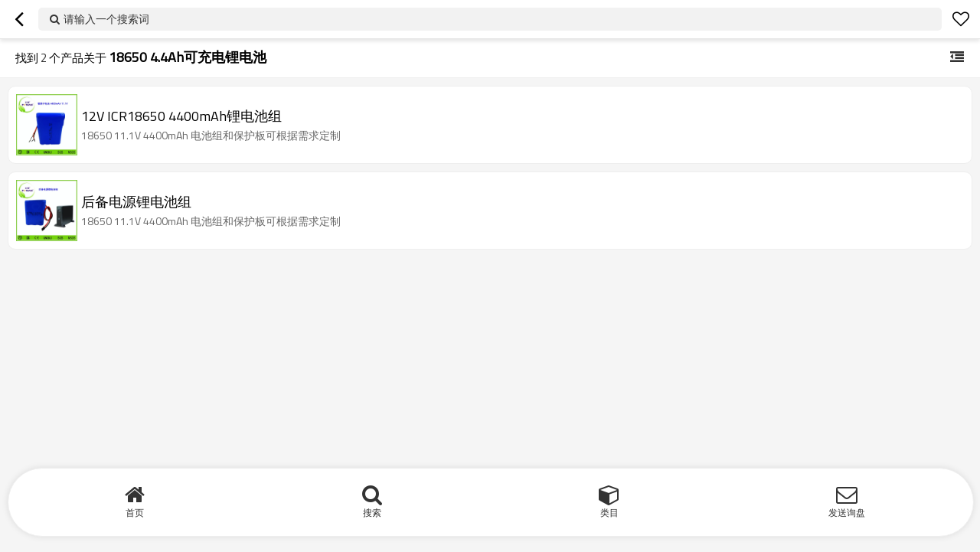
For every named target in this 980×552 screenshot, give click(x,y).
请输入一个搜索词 (106, 19)
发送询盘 (847, 513)
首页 (135, 513)
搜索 (372, 513)
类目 (609, 513)
